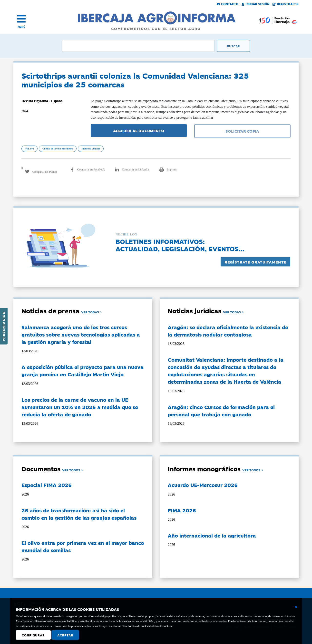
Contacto (228, 4)
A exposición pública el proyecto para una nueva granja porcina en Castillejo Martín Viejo (83, 370)
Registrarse (286, 4)
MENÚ (21, 27)
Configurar (33, 635)
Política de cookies (161, 626)
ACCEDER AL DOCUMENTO (139, 130)
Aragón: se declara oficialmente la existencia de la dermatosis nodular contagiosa (228, 331)
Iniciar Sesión (255, 4)
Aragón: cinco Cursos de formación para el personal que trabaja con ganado (221, 411)
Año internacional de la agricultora (212, 535)
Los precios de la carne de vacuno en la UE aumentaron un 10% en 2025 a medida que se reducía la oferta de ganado (80, 407)
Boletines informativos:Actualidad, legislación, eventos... (180, 245)
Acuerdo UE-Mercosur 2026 (203, 485)
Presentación (3, 326)
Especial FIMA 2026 (47, 485)
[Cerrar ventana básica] (296, 607)
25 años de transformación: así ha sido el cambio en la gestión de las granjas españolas (79, 514)
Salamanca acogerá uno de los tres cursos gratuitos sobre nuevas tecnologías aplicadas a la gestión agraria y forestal (81, 334)
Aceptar (65, 635)
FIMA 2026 (182, 510)
